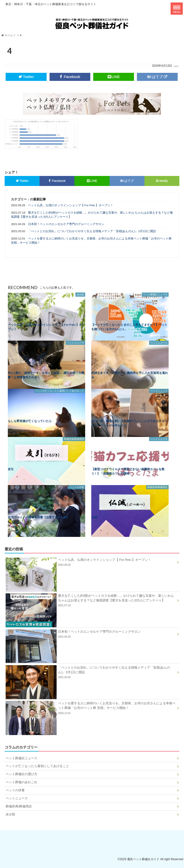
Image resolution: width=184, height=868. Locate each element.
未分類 (10, 814)
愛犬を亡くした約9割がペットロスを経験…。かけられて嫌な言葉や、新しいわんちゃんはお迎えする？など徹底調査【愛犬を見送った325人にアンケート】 (92, 215)
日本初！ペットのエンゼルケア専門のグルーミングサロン (66, 224)
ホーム (7, 35)
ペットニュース (17, 798)
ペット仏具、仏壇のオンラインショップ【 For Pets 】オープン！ (71, 205)
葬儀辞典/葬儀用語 (19, 806)
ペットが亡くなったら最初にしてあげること (37, 766)
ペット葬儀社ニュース (21, 758)
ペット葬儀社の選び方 (21, 774)
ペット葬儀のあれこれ (21, 782)
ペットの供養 (15, 790)
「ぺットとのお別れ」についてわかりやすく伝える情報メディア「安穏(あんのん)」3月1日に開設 (92, 231)
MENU (177, 10)
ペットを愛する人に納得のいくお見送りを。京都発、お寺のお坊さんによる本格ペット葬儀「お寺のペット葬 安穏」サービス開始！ (91, 241)
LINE (114, 77)
